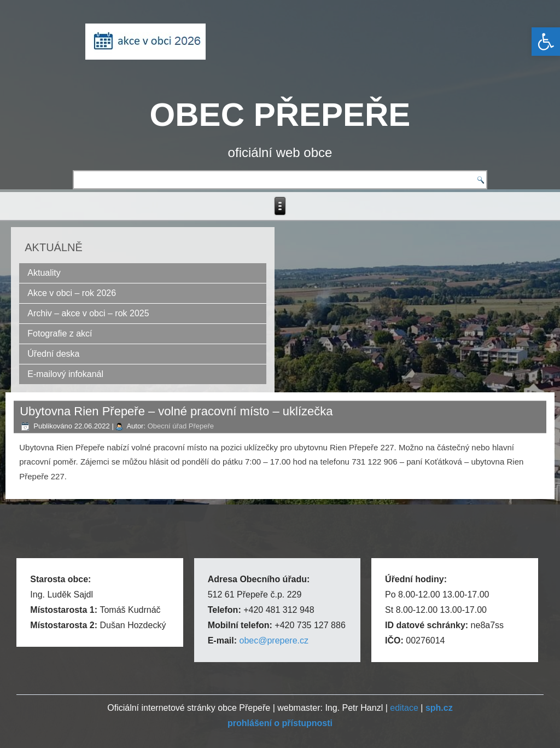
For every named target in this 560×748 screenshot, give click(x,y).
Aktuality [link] (44, 273)
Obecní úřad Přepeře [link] (181, 426)
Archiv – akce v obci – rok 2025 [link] (88, 313)
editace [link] (404, 708)
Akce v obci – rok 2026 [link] (72, 293)
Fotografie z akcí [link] (60, 334)
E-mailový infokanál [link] (65, 374)
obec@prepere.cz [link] (274, 640)
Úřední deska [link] (53, 354)
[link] (546, 42)
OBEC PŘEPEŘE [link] (280, 115)
